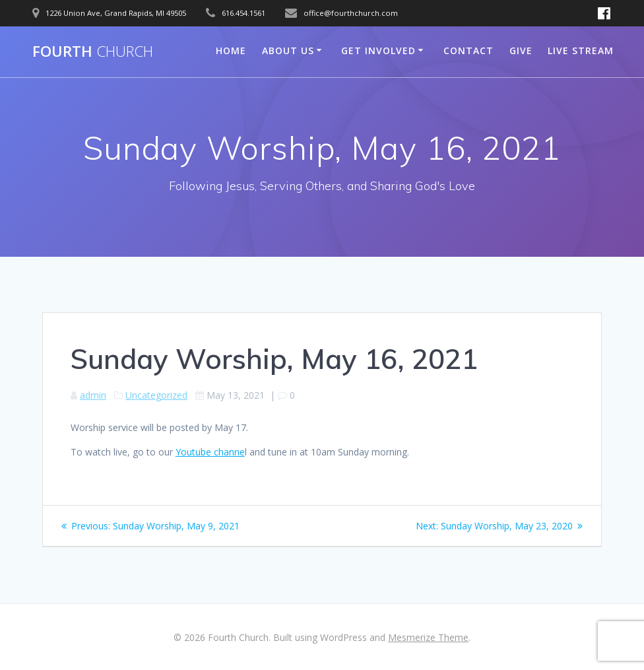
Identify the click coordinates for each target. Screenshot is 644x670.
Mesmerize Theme (428, 637)
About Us (288, 50)
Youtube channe (210, 452)
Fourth (93, 51)
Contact (468, 50)
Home (231, 50)
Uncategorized (156, 395)
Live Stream (581, 50)
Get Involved (378, 50)
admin (93, 395)
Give (521, 50)
